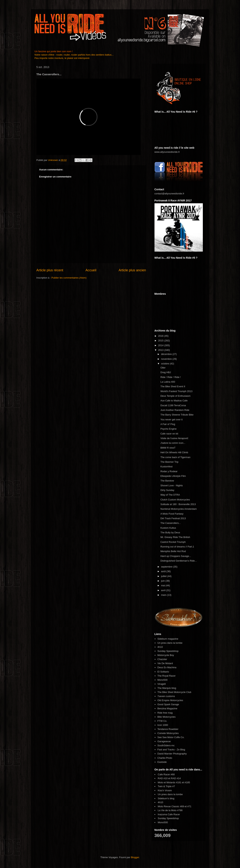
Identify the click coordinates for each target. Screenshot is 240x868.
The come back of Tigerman (175, 457)
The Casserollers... (171, 523)
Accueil (91, 270)
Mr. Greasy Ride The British (175, 537)
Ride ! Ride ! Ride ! (171, 377)
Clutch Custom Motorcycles (175, 500)
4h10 (160, 647)
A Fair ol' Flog (168, 424)
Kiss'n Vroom (165, 790)
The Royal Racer (167, 676)
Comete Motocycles (168, 733)
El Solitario (163, 672)
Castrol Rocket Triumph (173, 542)
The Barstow (167, 481)
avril (164, 590)
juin (163, 581)
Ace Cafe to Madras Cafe (174, 401)
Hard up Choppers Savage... (176, 556)
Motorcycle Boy (166, 655)
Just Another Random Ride (175, 410)
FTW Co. (162, 721)
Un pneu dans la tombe (170, 643)
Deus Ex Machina (167, 667)
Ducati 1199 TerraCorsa (173, 405)
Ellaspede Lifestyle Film (173, 476)
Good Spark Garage (168, 704)
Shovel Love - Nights (172, 485)
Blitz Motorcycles (167, 717)
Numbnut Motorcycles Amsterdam (179, 509)
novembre (167, 359)
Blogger (135, 857)
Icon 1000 (163, 725)
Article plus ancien (132, 270)
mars (164, 595)
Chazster (162, 659)
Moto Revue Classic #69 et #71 (175, 806)
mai (163, 585)
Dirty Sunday (167, 490)
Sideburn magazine (168, 639)
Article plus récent (50, 270)
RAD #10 (163, 778)
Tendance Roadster (168, 729)
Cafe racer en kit (169, 434)
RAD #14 (176, 778)
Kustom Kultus (168, 528)
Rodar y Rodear (169, 471)
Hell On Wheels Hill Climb (174, 452)
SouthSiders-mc (166, 745)
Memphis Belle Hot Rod (173, 551)
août (164, 571)
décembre (167, 354)
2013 (161, 350)
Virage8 (162, 684)
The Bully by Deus (170, 532)
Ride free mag (165, 713)
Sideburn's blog (166, 798)
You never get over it (171, 420)
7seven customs (166, 696)
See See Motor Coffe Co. (171, 737)
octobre (165, 364)
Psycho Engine (169, 429)
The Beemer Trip (169, 462)
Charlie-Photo (165, 758)
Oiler (163, 368)
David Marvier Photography (172, 754)
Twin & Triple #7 (166, 786)
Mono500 (162, 680)
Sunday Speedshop (168, 651)
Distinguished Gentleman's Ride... (179, 561)
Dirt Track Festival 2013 (173, 518)
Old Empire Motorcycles (170, 700)
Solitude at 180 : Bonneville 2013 (178, 504)
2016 (161, 336)
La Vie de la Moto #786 (170, 810)
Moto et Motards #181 (170, 782)
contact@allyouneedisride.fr (169, 194)
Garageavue (164, 741)
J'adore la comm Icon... (173, 443)
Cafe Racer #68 (166, 774)
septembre (167, 567)
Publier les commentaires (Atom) (69, 278)
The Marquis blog (167, 688)
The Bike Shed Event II (173, 386)
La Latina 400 (168, 382)
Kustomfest (166, 467)
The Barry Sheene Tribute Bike (177, 415)
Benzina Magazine (167, 708)
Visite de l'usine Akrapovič (174, 438)
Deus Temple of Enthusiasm (175, 396)
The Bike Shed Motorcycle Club (174, 692)
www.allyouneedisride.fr (167, 152)
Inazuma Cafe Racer (169, 814)
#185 (187, 782)
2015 (161, 341)
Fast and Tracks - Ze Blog (171, 750)
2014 (161, 345)
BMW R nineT (168, 448)
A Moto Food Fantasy (172, 514)
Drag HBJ (166, 372)
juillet (164, 576)
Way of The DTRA (170, 495)
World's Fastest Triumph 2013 (176, 391)
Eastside (162, 762)
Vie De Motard (165, 663)
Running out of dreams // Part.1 (177, 547)
